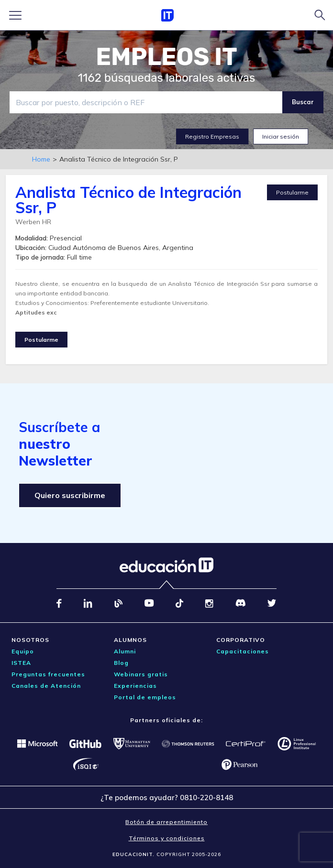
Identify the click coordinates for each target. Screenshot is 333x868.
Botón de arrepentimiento (166, 822)
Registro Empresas (212, 136)
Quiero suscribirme (70, 495)
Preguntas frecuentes (48, 674)
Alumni (125, 651)
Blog (121, 663)
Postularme (292, 192)
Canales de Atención (46, 686)
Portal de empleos (145, 697)
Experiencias (135, 686)
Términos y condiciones (167, 838)
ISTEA (21, 663)
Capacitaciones (243, 651)
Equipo (23, 651)
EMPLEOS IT (166, 57)
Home (41, 159)
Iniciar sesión (281, 136)
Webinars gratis (141, 674)
